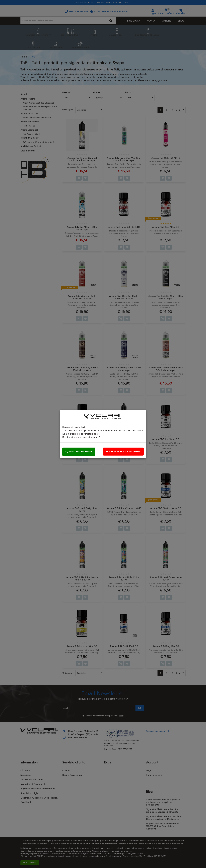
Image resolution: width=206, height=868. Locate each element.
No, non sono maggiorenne (123, 452)
